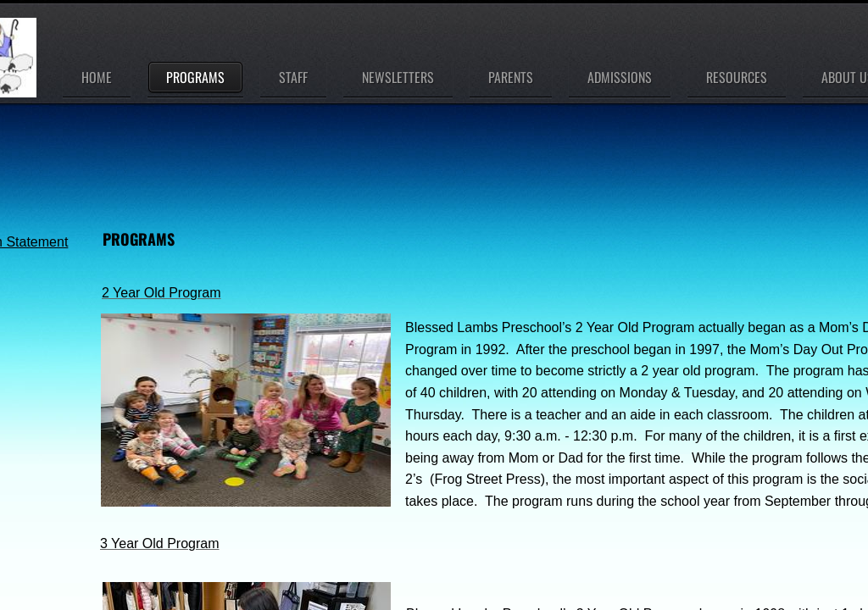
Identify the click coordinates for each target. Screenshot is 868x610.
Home (97, 77)
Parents (511, 77)
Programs (195, 77)
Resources (737, 77)
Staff (293, 77)
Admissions (620, 77)
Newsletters (398, 77)
